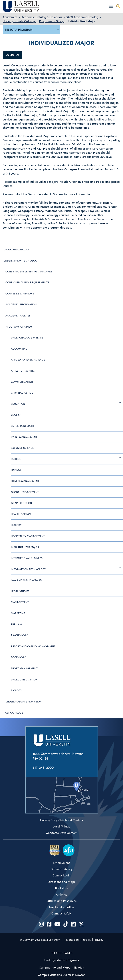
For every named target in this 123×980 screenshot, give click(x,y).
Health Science (21, 514)
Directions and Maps (62, 882)
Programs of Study (52, 21)
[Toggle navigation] (111, 6)
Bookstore (62, 888)
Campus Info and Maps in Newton (61, 967)
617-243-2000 (43, 767)
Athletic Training (23, 371)
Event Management (24, 437)
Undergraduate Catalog (19, 21)
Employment (61, 863)
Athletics (61, 894)
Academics (10, 17)
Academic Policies (18, 315)
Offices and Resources (62, 901)
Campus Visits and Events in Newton (62, 975)
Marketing (18, 613)
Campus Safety (61, 913)
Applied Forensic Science (28, 359)
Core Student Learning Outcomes (29, 271)
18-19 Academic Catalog (83, 17)
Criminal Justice (22, 393)
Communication (67, 380)
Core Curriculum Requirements (27, 282)
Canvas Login (61, 875)
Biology (16, 690)
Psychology (19, 635)
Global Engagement (25, 492)
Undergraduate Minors (27, 337)
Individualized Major (82, 21)
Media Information (61, 907)
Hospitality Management (28, 536)
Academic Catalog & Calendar (42, 17)
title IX (87, 940)
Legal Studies (20, 591)
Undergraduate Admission (24, 701)
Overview (13, 55)
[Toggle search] (118, 6)
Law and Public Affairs (26, 580)
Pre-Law (16, 624)
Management (20, 602)
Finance (16, 470)
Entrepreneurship (23, 426)
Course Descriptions (20, 293)
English (16, 415)
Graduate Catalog (63, 248)
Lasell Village (62, 826)
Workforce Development (61, 833)
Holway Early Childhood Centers (61, 820)
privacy (99, 940)
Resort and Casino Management (33, 646)
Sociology (18, 657)
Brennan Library (62, 869)
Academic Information (21, 304)
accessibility (72, 940)
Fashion (67, 458)
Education (67, 402)
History (16, 525)
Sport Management (24, 668)
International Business (27, 558)
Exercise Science (22, 448)
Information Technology (67, 568)
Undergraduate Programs (62, 960)
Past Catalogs (13, 712)
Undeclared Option (24, 679)
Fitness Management (25, 481)
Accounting (19, 349)
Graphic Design (21, 503)
